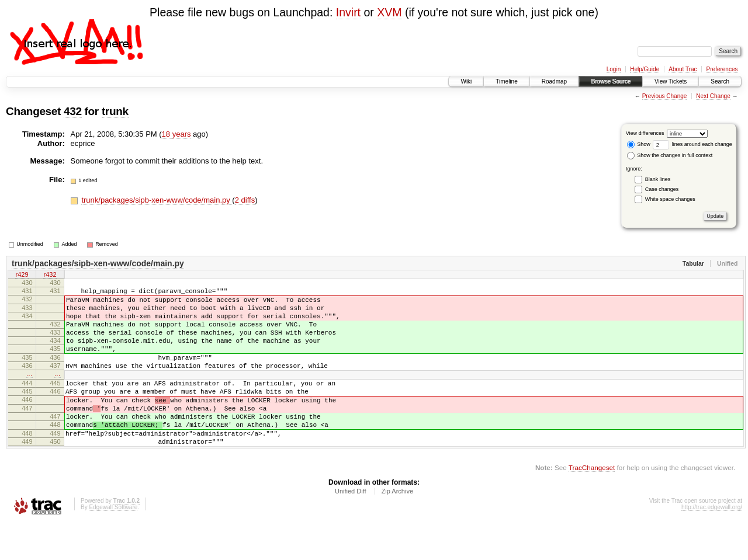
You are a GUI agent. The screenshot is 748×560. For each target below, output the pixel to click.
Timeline (506, 81)
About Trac (683, 69)
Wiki (466, 81)
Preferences (722, 69)
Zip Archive (397, 528)
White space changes (670, 199)
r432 (50, 276)
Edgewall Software (113, 544)
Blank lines (658, 179)
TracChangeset (592, 504)
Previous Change (665, 96)
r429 (22, 276)
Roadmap (554, 81)
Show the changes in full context (670, 155)
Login (614, 69)
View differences (645, 133)
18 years (176, 134)
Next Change (713, 96)
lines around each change (692, 144)
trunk (115, 111)
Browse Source (611, 81)
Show (639, 144)
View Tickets (671, 81)
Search (720, 81)
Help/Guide (645, 69)
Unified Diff (351, 528)
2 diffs (245, 200)
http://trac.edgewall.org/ (712, 544)
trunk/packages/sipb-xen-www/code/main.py (157, 200)
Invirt (348, 12)
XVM (389, 12)
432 (73, 111)
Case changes (662, 189)
